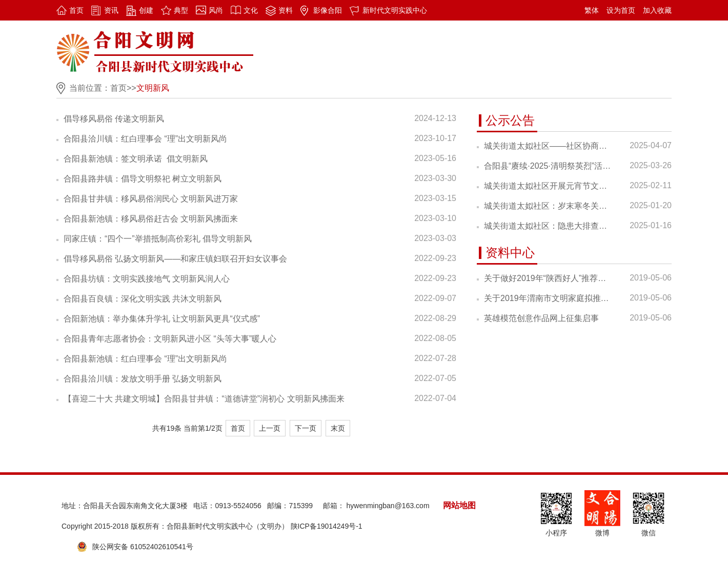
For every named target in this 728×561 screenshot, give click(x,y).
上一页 (270, 428)
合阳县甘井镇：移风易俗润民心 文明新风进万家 (151, 199)
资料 (286, 10)
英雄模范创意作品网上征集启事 (541, 318)
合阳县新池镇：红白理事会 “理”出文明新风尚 (145, 359)
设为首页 (621, 10)
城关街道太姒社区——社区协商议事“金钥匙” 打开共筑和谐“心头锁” (548, 146)
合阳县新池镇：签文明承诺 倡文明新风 (136, 159)
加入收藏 (657, 10)
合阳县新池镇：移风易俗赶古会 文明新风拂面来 (151, 219)
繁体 (592, 10)
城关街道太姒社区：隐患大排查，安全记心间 (548, 226)
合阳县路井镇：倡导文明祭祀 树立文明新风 (143, 179)
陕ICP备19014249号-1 (327, 526)
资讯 (111, 10)
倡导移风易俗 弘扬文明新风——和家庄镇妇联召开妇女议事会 (175, 259)
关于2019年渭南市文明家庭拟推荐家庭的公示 (548, 298)
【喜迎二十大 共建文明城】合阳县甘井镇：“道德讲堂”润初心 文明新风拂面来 (204, 399)
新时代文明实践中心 (395, 10)
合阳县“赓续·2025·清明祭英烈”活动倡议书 (548, 166)
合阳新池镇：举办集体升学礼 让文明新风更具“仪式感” (162, 319)
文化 (251, 10)
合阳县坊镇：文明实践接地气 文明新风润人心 (147, 279)
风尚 (216, 10)
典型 (181, 10)
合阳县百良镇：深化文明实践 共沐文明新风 (143, 299)
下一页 (306, 428)
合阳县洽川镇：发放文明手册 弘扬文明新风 (143, 379)
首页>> (123, 88)
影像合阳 (328, 10)
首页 (76, 10)
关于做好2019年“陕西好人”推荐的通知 (548, 278)
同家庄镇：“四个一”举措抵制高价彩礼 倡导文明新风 (158, 239)
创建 (146, 10)
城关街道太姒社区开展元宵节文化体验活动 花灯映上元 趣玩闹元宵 (548, 186)
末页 (338, 428)
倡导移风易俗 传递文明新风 (114, 119)
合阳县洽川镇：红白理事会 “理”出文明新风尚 (145, 139)
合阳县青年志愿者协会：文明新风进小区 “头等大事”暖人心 (170, 339)
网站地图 (459, 505)
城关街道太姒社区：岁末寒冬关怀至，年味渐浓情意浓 (548, 206)
